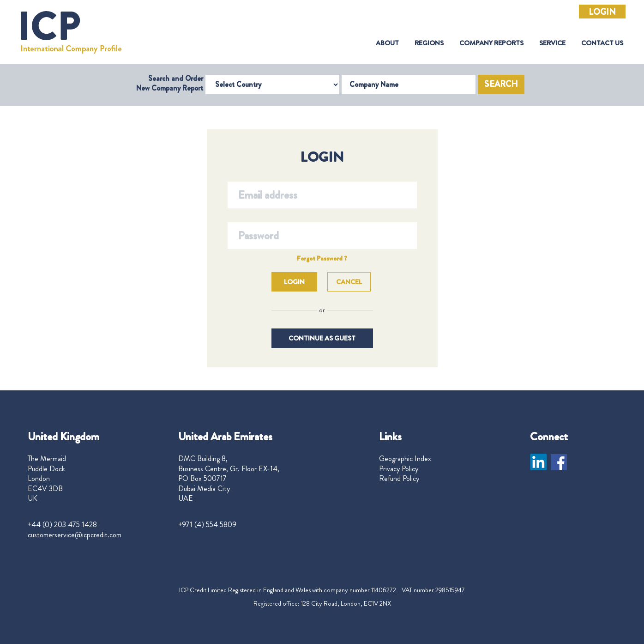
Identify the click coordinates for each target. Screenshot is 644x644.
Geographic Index (405, 459)
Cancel (349, 282)
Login (602, 12)
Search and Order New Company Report (170, 83)
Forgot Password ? (322, 258)
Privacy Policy (399, 469)
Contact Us (602, 43)
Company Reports (491, 43)
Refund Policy (399, 479)
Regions (429, 43)
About (387, 43)
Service (552, 43)
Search (501, 84)
